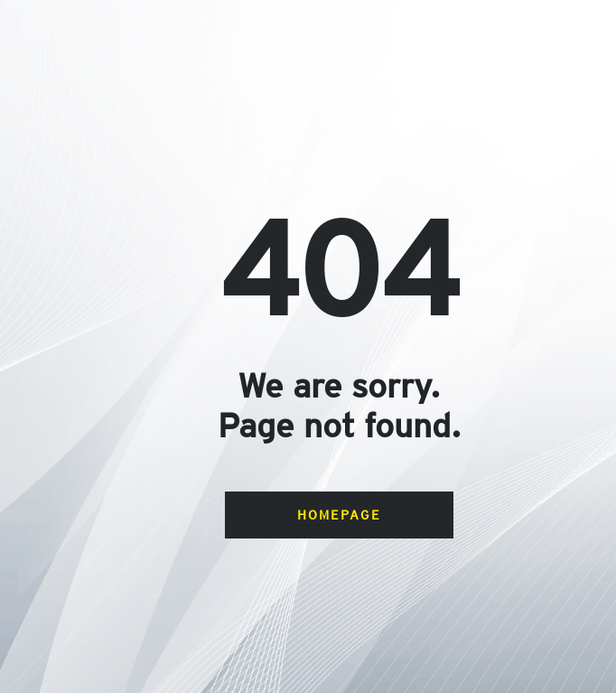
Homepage (339, 515)
